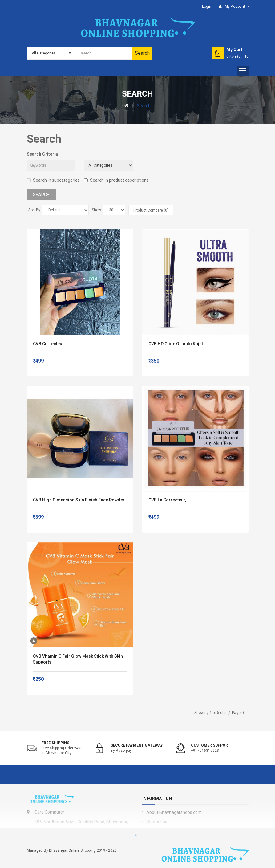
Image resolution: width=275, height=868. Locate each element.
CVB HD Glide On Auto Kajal (176, 344)
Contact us (157, 822)
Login (207, 6)
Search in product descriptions (116, 180)
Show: (97, 210)
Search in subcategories (53, 180)
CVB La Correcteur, (167, 500)
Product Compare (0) (151, 210)
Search (144, 106)
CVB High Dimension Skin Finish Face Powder (79, 500)
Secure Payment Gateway (137, 745)
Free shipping (56, 743)
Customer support (211, 745)
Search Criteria (42, 154)
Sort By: (35, 210)
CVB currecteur (49, 344)
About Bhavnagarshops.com (174, 812)
